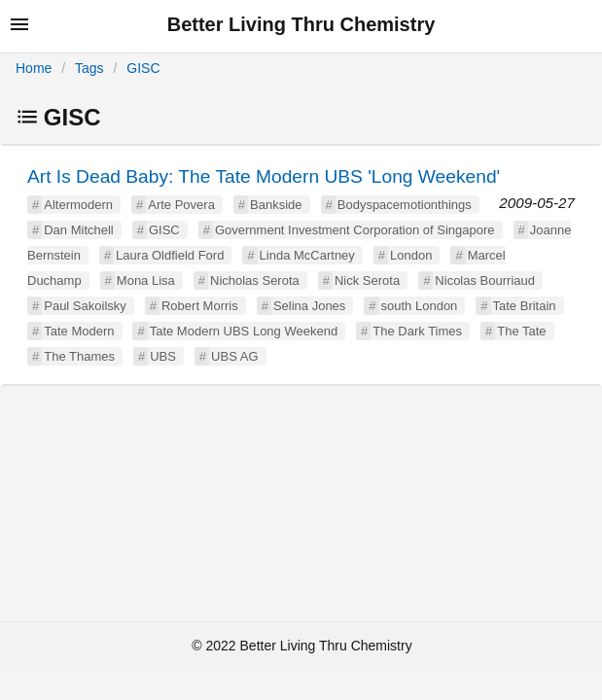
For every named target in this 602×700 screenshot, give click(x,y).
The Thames (79, 356)
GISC (143, 68)
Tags (89, 68)
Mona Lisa (146, 280)
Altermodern (78, 205)
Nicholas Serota (255, 280)
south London (420, 306)
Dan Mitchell (79, 230)
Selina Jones (309, 306)
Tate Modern (79, 331)
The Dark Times (417, 331)
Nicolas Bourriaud (485, 280)
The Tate (521, 331)
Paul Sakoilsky (85, 306)
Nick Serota (367, 280)
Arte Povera (181, 205)
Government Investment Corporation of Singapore (355, 230)
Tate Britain (525, 306)
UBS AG (234, 356)
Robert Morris (200, 306)
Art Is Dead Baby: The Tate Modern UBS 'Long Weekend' (264, 176)
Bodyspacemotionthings (405, 205)
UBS (163, 356)
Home (34, 68)
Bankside (276, 205)
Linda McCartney (307, 255)
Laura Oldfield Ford (170, 255)
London (411, 255)
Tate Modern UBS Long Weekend (244, 331)
